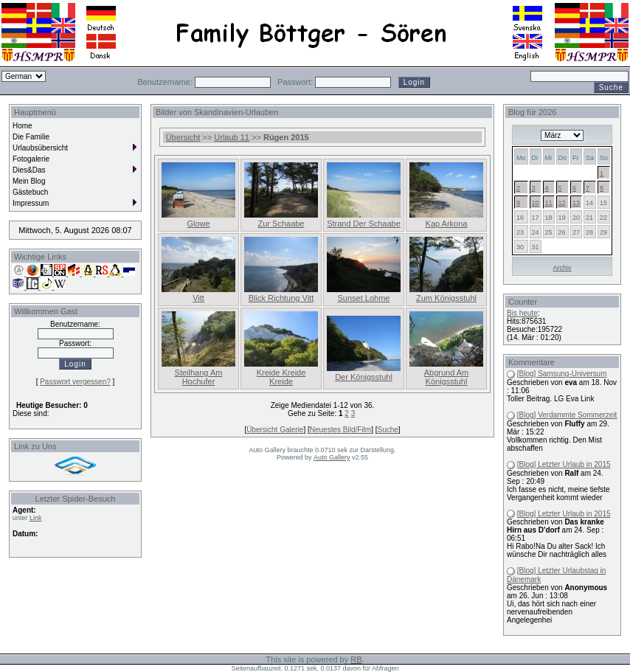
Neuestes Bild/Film (340, 430)
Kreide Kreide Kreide (281, 377)
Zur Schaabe (281, 224)
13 (576, 203)
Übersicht (183, 137)
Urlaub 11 (232, 137)
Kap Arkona (447, 224)
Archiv (562, 268)
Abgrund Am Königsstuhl (447, 377)
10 (536, 203)
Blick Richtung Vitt (281, 298)
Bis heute (522, 313)
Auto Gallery (332, 457)
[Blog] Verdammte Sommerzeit (567, 415)
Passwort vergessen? (75, 382)
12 (562, 203)
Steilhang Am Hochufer (199, 377)
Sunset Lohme (364, 298)
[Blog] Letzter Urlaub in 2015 (564, 464)
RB (356, 659)
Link (36, 518)
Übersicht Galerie (275, 430)
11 (549, 203)
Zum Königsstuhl (446, 298)
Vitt (198, 298)
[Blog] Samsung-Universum (562, 374)
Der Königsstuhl (364, 377)
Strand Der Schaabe (364, 224)
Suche (387, 430)
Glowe (198, 224)
